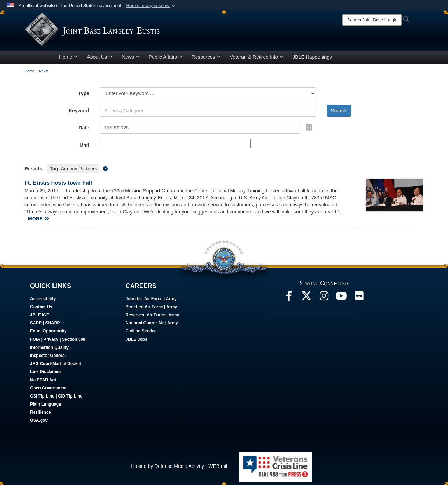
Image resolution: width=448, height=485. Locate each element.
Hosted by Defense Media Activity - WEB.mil (179, 466)
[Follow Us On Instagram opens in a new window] (324, 298)
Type (84, 93)
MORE (38, 219)
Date (84, 128)
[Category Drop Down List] (208, 93)
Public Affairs (166, 57)
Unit (85, 145)
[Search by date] (200, 128)
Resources (206, 57)
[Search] (372, 20)
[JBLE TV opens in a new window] (341, 298)
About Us (100, 57)
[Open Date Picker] (309, 127)
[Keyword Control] (208, 111)
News (131, 57)
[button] (151, 6)
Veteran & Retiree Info (257, 57)
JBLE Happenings (312, 57)
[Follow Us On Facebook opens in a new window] (289, 298)
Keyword (79, 111)
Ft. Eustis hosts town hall (58, 183)
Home (68, 57)
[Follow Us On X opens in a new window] (306, 298)
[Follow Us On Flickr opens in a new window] (359, 298)
